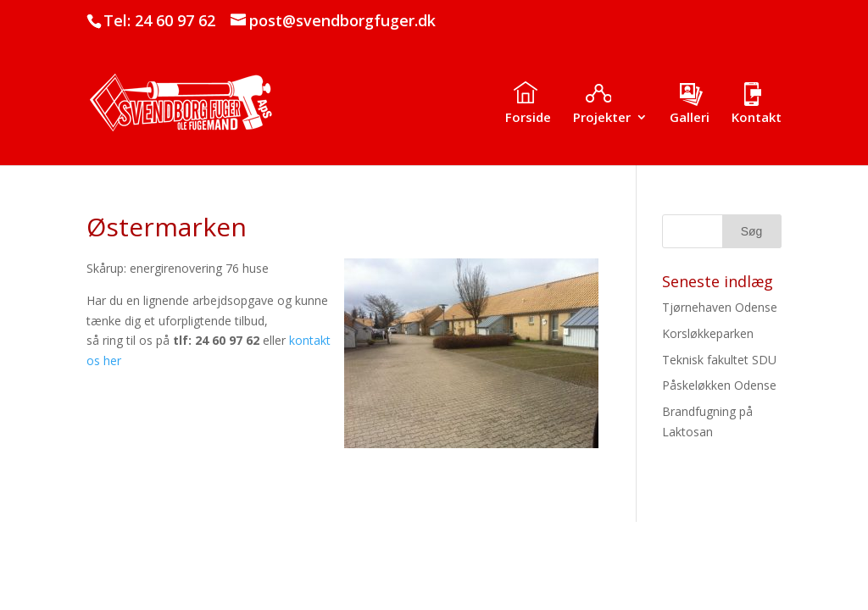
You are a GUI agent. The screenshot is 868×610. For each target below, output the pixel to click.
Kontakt (757, 118)
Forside (528, 118)
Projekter (602, 118)
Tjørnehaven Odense (720, 307)
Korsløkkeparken (708, 333)
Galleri (690, 118)
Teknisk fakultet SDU (719, 360)
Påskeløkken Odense (719, 385)
